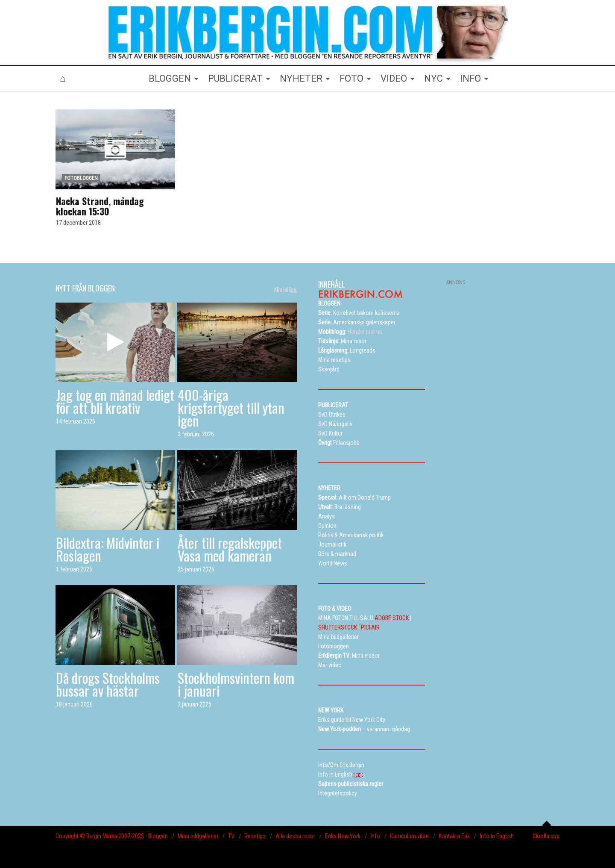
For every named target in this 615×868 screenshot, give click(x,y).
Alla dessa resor (295, 836)
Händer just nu (350, 332)
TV (231, 836)
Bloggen (158, 836)
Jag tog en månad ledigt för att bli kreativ (115, 401)
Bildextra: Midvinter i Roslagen (108, 549)
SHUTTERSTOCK (338, 627)
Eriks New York (343, 836)
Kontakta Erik (454, 836)
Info (375, 836)
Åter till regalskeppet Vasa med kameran (230, 549)
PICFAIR (370, 627)
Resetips (255, 836)
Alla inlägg (285, 289)
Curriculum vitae (409, 836)
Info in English (497, 836)
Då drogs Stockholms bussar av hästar (108, 684)
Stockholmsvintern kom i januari (236, 684)
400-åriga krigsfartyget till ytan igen (231, 408)
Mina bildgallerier (198, 836)
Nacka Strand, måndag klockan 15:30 (100, 206)
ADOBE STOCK (392, 618)
